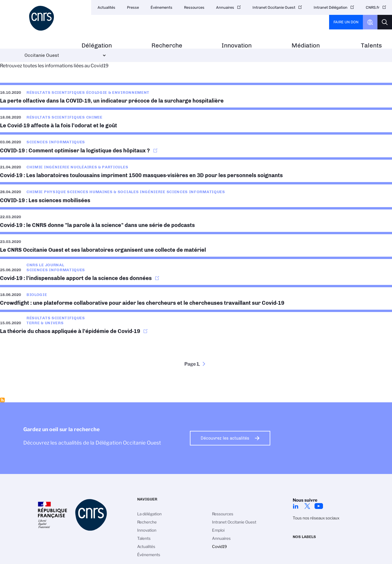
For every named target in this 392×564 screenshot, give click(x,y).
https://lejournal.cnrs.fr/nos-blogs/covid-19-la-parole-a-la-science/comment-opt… (196, 145)
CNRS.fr (373, 7)
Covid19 (219, 547)
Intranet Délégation (331, 7)
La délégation (149, 514)
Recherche (167, 46)
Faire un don (346, 22)
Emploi (218, 530)
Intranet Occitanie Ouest (274, 7)
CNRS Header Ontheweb (370, 22)
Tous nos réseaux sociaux (316, 518)
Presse (133, 7)
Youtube (319, 506)
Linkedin (296, 506)
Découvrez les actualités (225, 438)
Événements (161, 7)
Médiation (306, 46)
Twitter (307, 506)
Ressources (194, 7)
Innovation (237, 46)
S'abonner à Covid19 (2, 400)
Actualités (106, 7)
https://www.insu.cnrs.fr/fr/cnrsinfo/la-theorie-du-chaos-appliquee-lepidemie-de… (196, 324)
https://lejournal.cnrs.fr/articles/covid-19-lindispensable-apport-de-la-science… (196, 271)
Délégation (97, 46)
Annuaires (225, 7)
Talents (371, 46)
